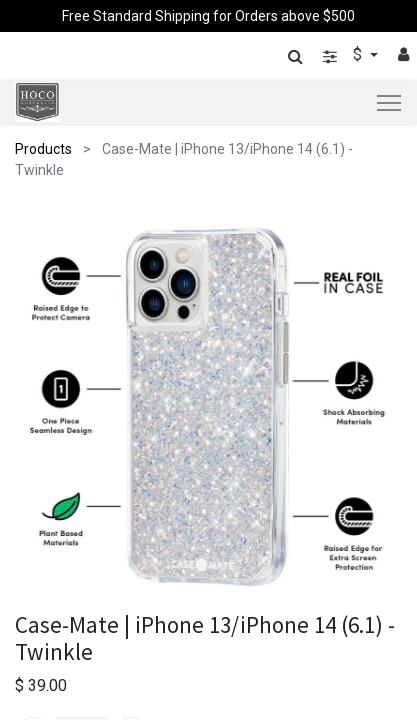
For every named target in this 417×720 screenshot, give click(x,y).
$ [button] (359, 54)
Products (43, 149)
